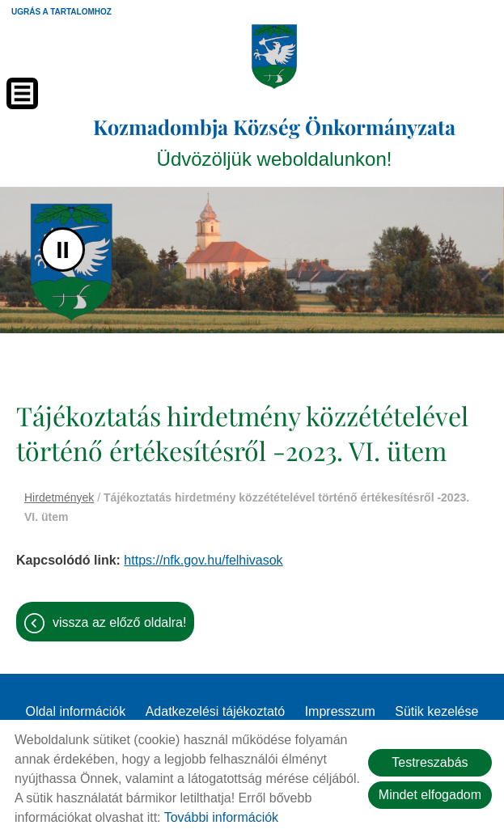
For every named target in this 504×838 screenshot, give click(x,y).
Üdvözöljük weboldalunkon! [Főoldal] (274, 142)
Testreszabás (430, 762)
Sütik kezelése (436, 711)
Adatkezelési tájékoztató (216, 711)
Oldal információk (76, 711)
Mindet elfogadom (430, 795)
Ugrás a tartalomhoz (61, 12)
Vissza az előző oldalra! (119, 622)
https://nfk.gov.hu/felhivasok (203, 560)
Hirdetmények (59, 497)
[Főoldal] (274, 57)
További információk (221, 817)
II (63, 250)
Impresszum (340, 711)
